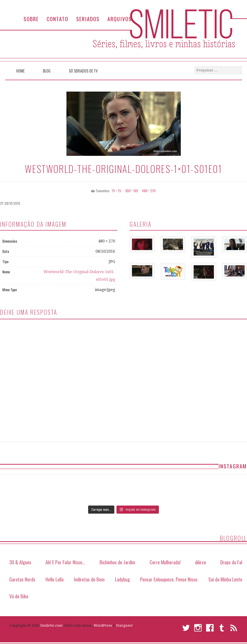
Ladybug (122, 579)
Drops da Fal (231, 562)
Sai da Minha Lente (225, 579)
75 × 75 (116, 191)
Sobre (31, 19)
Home (20, 71)
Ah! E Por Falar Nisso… (65, 562)
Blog (47, 71)
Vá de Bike (19, 596)
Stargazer (124, 625)
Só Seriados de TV (83, 71)
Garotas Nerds (22, 579)
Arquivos (120, 19)
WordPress (103, 625)
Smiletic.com (51, 625)
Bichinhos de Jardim (117, 562)
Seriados (88, 19)
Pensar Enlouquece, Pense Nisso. (169, 579)
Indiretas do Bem (89, 579)
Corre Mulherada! (165, 562)
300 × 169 (131, 191)
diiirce (201, 562)
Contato (58, 19)
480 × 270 (149, 191)
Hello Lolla (55, 579)
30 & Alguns (20, 562)
